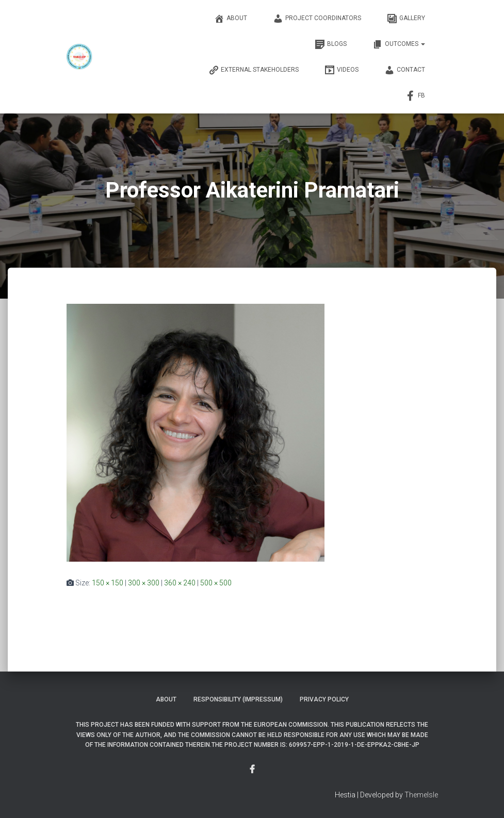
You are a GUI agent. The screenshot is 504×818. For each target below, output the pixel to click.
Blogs (331, 44)
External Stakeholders (254, 70)
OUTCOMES (399, 44)
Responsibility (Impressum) (238, 699)
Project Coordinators (317, 19)
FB (415, 96)
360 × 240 (180, 583)
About (231, 19)
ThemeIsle (421, 795)
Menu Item (252, 770)
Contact (405, 70)
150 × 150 (108, 583)
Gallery (406, 19)
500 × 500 (216, 583)
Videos (342, 70)
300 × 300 (144, 583)
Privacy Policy (324, 699)
